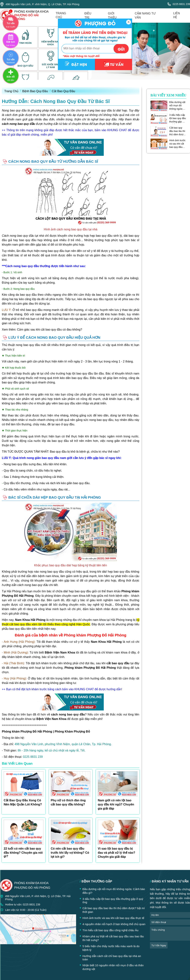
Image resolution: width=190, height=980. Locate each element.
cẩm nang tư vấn (145, 15)
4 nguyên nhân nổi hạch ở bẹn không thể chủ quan (114, 924)
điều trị (88, 15)
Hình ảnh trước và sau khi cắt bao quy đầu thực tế (177, 144)
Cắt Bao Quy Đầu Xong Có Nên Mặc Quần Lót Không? (23, 802)
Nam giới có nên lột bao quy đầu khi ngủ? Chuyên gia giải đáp (116, 804)
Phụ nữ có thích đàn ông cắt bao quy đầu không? (68, 802)
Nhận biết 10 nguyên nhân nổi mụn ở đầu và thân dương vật (113, 967)
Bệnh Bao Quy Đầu (35, 91)
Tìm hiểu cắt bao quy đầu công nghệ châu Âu (110, 930)
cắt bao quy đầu (118, 663)
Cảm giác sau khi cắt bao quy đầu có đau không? (50, 330)
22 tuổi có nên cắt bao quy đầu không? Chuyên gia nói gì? (23, 852)
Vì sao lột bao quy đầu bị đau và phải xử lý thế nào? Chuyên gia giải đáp (116, 853)
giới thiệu (112, 15)
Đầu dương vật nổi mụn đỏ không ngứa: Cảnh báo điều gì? (177, 106)
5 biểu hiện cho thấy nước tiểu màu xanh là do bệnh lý (111, 948)
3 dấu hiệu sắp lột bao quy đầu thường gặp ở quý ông (177, 118)
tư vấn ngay (159, 945)
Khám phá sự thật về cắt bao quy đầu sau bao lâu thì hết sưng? (113, 938)
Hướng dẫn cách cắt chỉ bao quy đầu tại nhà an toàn (112, 958)
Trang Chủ (11, 91)
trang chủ (61, 15)
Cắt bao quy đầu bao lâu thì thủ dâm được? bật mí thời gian (177, 131)
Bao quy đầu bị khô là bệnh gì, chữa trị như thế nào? (85, 452)
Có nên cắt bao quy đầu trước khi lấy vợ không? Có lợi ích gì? (70, 853)
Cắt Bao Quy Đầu (63, 91)
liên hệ (177, 15)
